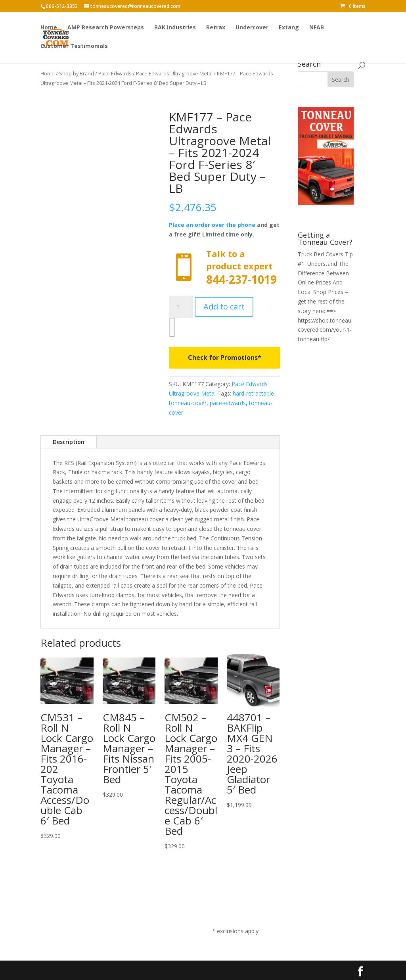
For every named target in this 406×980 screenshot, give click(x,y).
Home (49, 28)
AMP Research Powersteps (106, 28)
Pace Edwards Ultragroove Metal (174, 73)
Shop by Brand (77, 73)
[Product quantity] (181, 307)
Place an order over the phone (212, 225)
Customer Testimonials (74, 47)
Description (69, 442)
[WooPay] (172, 327)
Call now (224, 268)
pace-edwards (228, 403)
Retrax (216, 28)
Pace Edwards (115, 73)
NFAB (317, 28)
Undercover (252, 28)
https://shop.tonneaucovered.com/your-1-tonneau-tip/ (325, 330)
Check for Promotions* (225, 357)
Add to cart (224, 306)
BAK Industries (175, 28)
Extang (289, 28)
